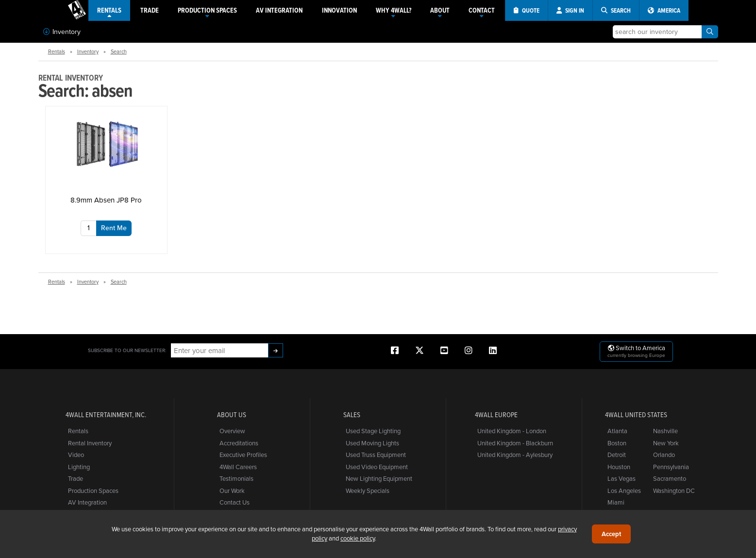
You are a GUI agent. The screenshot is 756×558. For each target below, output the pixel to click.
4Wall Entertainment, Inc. (106, 415)
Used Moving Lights (372, 443)
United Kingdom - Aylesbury (515, 455)
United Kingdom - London (512, 431)
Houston (619, 467)
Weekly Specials (368, 490)
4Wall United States (636, 415)
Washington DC (674, 490)
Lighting (79, 467)
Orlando (664, 455)
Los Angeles (624, 490)
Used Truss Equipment (376, 455)
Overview (232, 431)
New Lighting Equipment (379, 478)
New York (666, 443)
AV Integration (87, 502)
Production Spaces (93, 490)
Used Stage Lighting (373, 431)
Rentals (57, 51)
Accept (611, 534)
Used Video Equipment (377, 467)
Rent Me (114, 228)
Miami (616, 502)
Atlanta (617, 431)
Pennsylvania (671, 467)
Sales (352, 415)
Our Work (232, 490)
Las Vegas (622, 478)
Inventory (62, 32)
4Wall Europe (496, 415)
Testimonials (236, 478)
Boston (617, 443)
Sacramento (670, 478)
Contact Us (235, 502)
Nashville (665, 431)
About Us (232, 415)
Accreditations (239, 443)
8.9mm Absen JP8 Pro (106, 200)
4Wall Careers (238, 467)
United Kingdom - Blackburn (515, 443)
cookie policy (358, 538)
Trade (76, 478)
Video (76, 455)
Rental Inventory (90, 443)
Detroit (617, 455)
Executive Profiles (243, 455)
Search (119, 51)
